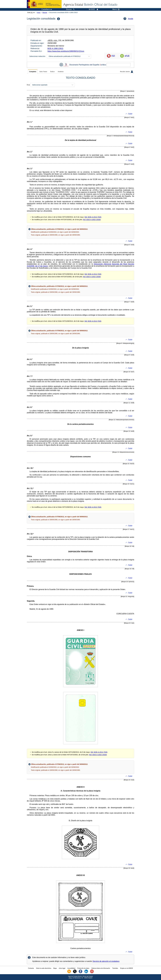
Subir (130, 114)
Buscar (45, 12)
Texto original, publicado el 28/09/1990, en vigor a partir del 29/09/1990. (56, 235)
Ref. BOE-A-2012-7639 (93, 217)
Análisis (61, 72)
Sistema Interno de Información (101, 968)
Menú (116, 9)
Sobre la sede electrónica (44, 968)
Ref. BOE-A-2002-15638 (92, 220)
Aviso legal (62, 968)
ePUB (127, 56)
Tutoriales (115, 968)
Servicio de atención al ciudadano (106, 961)
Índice (52, 72)
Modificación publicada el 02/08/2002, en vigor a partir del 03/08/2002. (55, 232)
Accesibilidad (71, 968)
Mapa (55, 968)
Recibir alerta (127, 72)
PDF (113, 56)
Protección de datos (83, 968)
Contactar (31, 968)
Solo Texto (43, 72)
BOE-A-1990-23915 (55, 49)
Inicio (39, 12)
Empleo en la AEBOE (127, 968)
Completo (33, 72)
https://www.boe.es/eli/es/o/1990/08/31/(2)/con (66, 51)
